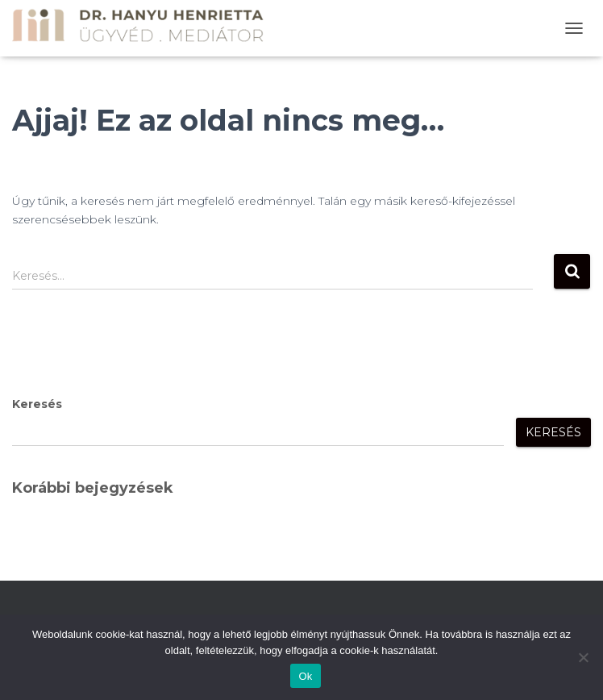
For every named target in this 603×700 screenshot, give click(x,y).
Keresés (37, 404)
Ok (305, 676)
